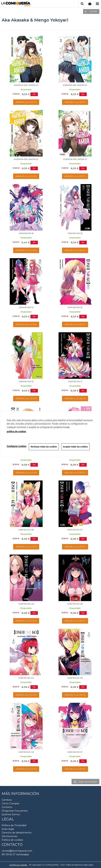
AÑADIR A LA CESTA (26, 102)
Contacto (7, 807)
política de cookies (16, 432)
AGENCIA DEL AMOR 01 (75, 159)
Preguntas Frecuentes (15, 811)
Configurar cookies (18, 865)
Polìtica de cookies (12, 840)
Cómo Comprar (10, 803)
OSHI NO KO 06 (26, 604)
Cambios (7, 800)
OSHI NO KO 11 (75, 381)
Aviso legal (8, 829)
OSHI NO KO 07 (75, 530)
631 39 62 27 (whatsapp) (15, 854)
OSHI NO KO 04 (26, 678)
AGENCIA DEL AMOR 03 (75, 85)
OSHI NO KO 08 (26, 530)
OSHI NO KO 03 (75, 678)
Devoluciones (9, 836)
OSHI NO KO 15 (75, 233)
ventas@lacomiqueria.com (17, 851)
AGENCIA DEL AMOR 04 (26, 85)
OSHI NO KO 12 (26, 381)
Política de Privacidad (14, 825)
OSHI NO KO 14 (26, 307)
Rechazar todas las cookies (44, 447)
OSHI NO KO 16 (26, 233)
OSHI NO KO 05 (75, 604)
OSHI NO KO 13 (75, 307)
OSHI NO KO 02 (26, 752)
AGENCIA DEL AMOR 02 (26, 159)
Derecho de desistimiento (17, 833)
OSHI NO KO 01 (75, 752)
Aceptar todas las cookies (75, 447)
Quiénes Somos (11, 814)
